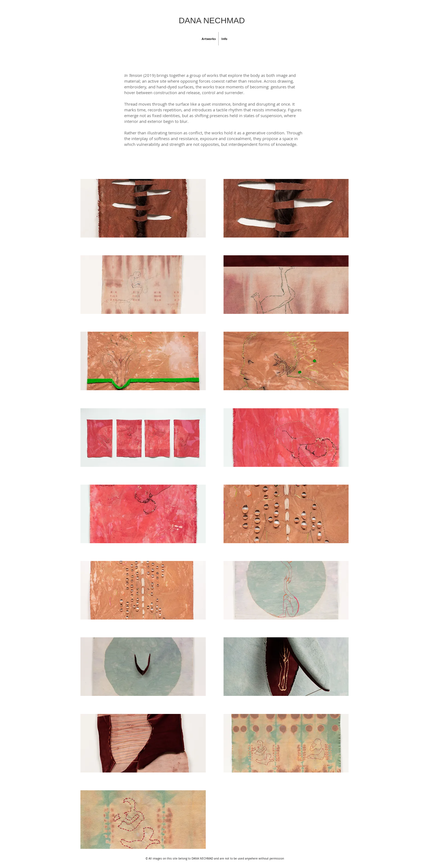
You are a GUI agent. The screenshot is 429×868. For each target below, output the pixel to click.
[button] (209, 39)
